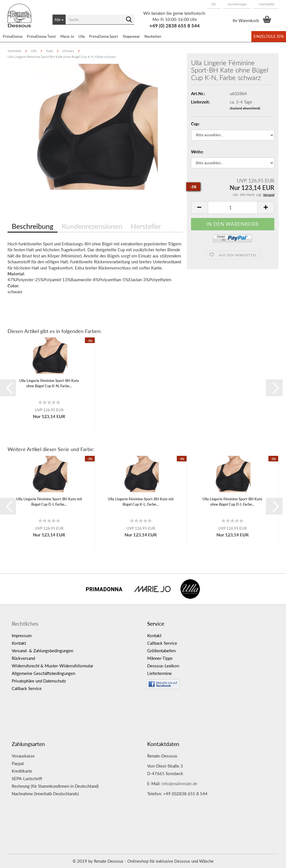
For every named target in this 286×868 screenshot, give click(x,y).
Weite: (197, 152)
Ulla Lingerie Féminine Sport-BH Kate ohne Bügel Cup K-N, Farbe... (49, 383)
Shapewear (131, 36)
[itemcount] (233, 207)
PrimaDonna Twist (41, 36)
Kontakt (19, 643)
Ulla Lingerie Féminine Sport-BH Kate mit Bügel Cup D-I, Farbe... (49, 502)
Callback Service (27, 688)
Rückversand (23, 658)
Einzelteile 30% (269, 36)
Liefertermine (159, 673)
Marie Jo (67, 36)
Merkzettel (266, 4)
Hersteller (146, 226)
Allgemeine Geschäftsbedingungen (43, 673)
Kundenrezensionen (92, 226)
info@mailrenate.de (179, 783)
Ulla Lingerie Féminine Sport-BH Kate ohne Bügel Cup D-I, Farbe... (232, 502)
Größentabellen (161, 651)
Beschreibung (33, 226)
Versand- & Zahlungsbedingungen (42, 651)
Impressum (22, 635)
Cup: (195, 124)
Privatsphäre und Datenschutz (39, 681)
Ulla (82, 36)
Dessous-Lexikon (163, 666)
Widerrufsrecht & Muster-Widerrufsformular (53, 666)
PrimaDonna (13, 36)
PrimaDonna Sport (104, 36)
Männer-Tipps (160, 658)
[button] (214, 4)
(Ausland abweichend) (245, 108)
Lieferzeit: (201, 102)
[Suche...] (59, 20)
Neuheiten (153, 36)
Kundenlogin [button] (237, 4)
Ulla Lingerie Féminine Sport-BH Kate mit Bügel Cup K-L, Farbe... (141, 502)
